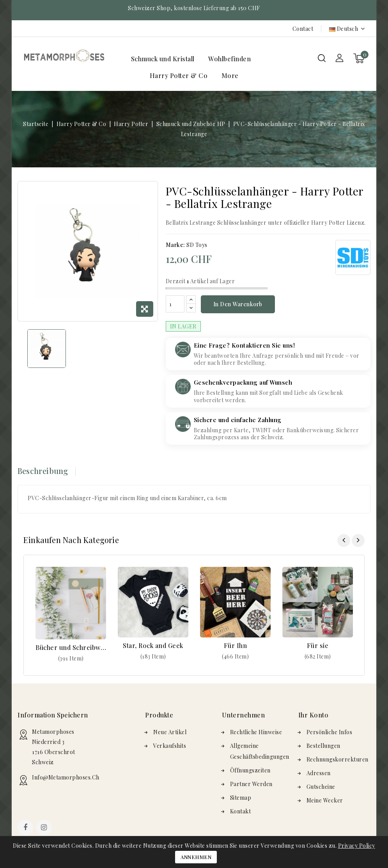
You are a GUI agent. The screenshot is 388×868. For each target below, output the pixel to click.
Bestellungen (323, 746)
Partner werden (251, 784)
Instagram (45, 828)
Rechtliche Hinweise (256, 732)
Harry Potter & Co (179, 75)
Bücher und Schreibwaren (71, 647)
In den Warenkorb (238, 304)
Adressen (319, 773)
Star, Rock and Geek (153, 645)
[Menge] (175, 304)
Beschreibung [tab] (43, 471)
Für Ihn (236, 645)
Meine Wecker (325, 800)
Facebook (26, 828)
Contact (303, 29)
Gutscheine (321, 787)
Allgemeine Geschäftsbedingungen (260, 751)
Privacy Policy (357, 846)
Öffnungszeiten (250, 770)
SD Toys (197, 245)
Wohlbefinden (229, 59)
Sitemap (241, 798)
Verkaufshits (170, 746)
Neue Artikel (170, 732)
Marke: (175, 245)
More (230, 75)
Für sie (318, 645)
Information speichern (53, 715)
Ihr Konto (314, 715)
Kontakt (241, 811)
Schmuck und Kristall (163, 59)
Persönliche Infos (330, 732)
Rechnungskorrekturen (338, 759)
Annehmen (196, 857)
